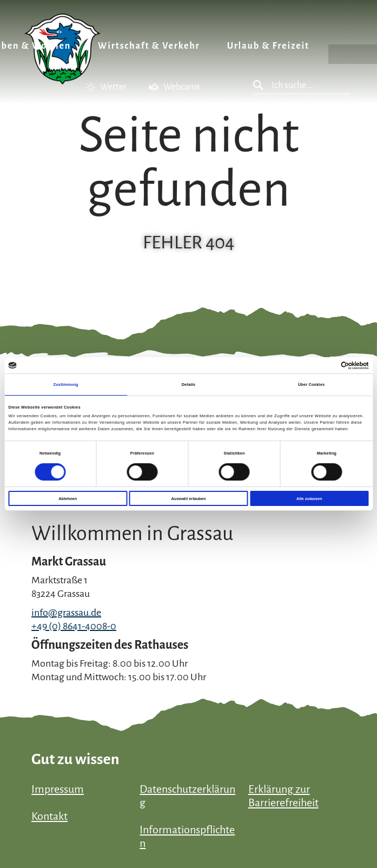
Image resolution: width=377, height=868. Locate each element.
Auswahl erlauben (188, 499)
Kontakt (49, 816)
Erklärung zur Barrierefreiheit (283, 796)
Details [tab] (188, 384)
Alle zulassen (309, 499)
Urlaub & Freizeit (268, 46)
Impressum (58, 789)
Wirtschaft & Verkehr (149, 46)
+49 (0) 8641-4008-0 (74, 626)
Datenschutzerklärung (187, 796)
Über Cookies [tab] (312, 384)
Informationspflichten (187, 836)
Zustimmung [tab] (66, 384)
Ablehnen (68, 499)
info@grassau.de (66, 613)
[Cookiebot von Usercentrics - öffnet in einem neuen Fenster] (322, 366)
